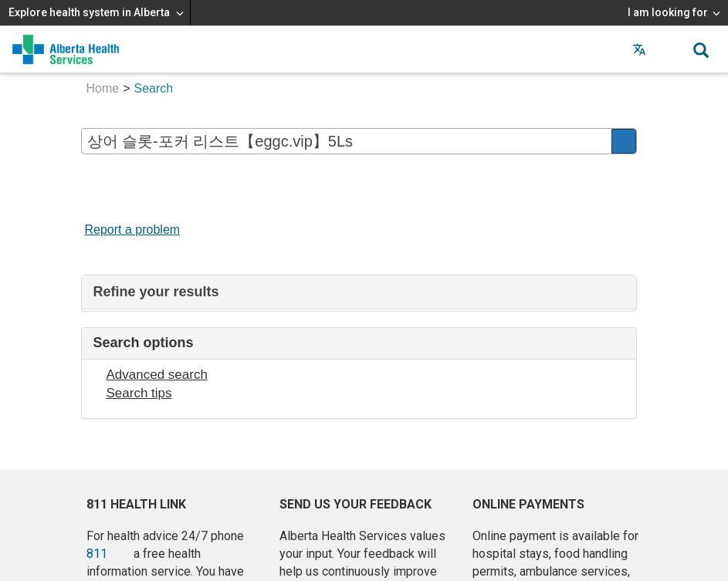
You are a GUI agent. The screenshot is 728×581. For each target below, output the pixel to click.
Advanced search (157, 375)
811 (97, 554)
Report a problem (133, 230)
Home (103, 88)
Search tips (139, 393)
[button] (670, 49)
